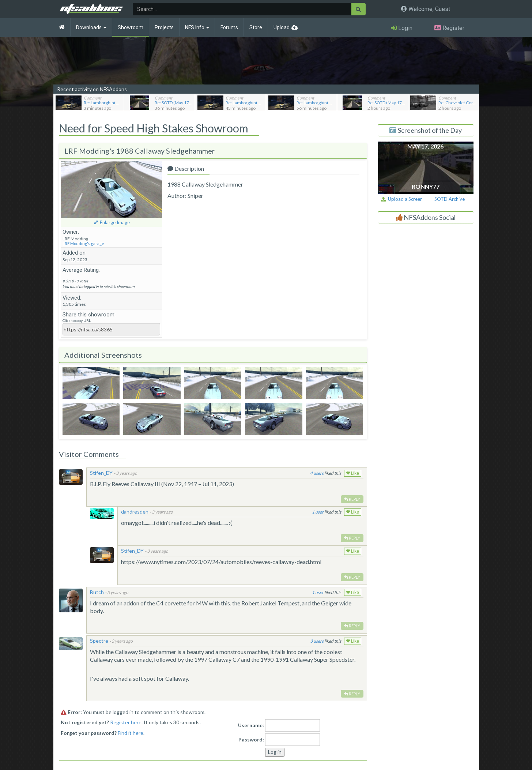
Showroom (131, 27)
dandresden (135, 512)
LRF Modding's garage (83, 243)
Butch (97, 592)
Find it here (131, 733)
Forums (229, 27)
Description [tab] (186, 168)
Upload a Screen (402, 199)
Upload (282, 27)
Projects (164, 27)
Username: (251, 725)
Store (256, 27)
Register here (126, 722)
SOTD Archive (450, 199)
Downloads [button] (91, 27)
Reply (352, 499)
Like (353, 473)
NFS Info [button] (197, 27)
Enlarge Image (115, 222)
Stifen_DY (101, 473)
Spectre (99, 641)
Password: (251, 739)
